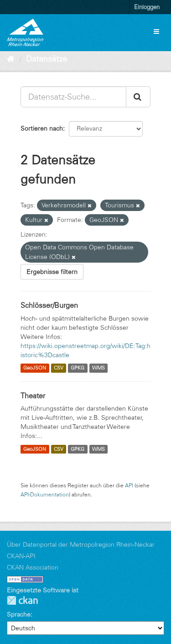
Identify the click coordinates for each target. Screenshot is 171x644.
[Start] (11, 59)
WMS (98, 368)
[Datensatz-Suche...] (73, 97)
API (129, 485)
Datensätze (47, 59)
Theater (33, 396)
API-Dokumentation (45, 494)
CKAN (22, 600)
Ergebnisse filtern (52, 272)
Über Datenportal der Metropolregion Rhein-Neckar (81, 544)
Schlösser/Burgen (49, 305)
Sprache (19, 614)
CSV (59, 368)
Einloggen (147, 7)
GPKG (78, 368)
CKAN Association (33, 567)
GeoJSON (35, 368)
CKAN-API (21, 556)
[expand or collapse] (156, 32)
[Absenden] (138, 97)
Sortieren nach (42, 128)
